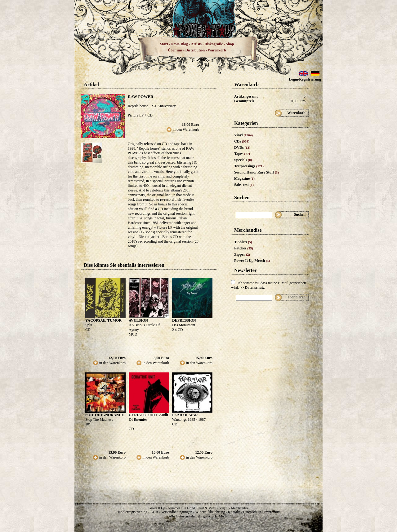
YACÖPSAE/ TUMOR (103, 320)
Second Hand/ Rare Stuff (256, 172)
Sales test (244, 185)
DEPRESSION (184, 320)
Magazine (244, 178)
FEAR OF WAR (185, 415)
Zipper (242, 254)
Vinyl (243, 135)
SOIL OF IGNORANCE (105, 415)
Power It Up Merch (252, 261)
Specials (243, 160)
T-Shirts (243, 242)
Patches (244, 248)
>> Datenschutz (252, 288)
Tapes (242, 154)
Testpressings (249, 166)
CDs (242, 141)
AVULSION (138, 320)
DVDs (242, 147)
